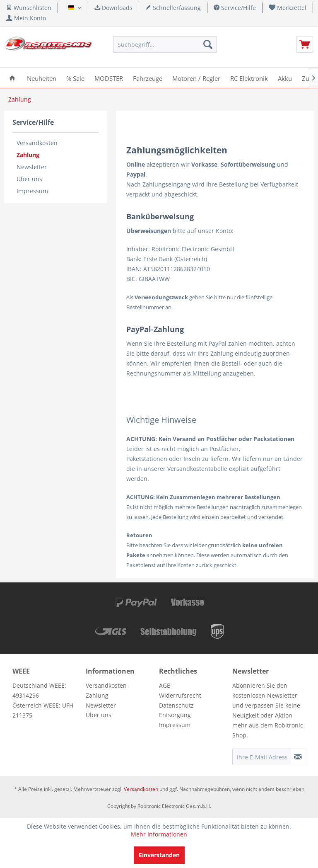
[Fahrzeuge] (148, 78)
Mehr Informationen (159, 834)
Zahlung (28, 155)
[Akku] (285, 78)
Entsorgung (175, 715)
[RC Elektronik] (249, 78)
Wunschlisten (29, 8)
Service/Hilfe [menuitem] (235, 8)
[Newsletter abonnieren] (298, 757)
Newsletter (32, 167)
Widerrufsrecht (180, 695)
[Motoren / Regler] (196, 78)
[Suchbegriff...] (165, 44)
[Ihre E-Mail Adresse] (262, 757)
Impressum (32, 191)
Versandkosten (37, 143)
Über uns (29, 179)
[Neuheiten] (42, 78)
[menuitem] (288, 8)
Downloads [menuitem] (113, 8)
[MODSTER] (109, 78)
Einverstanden (159, 855)
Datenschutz (176, 705)
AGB (165, 685)
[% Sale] (75, 78)
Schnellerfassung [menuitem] (173, 8)
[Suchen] (208, 44)
